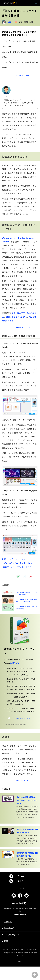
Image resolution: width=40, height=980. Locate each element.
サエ (9, 22)
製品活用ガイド (11, 942)
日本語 (19, 975)
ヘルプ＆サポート (12, 948)
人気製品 (8, 935)
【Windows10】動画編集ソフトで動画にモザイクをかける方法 (27, 814)
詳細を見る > (15, 674)
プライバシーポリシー (16, 963)
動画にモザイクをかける (16, 319)
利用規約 (6, 963)
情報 (6, 955)
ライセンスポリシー (30, 963)
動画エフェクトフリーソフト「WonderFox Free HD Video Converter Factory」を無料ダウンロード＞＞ (19, 566)
